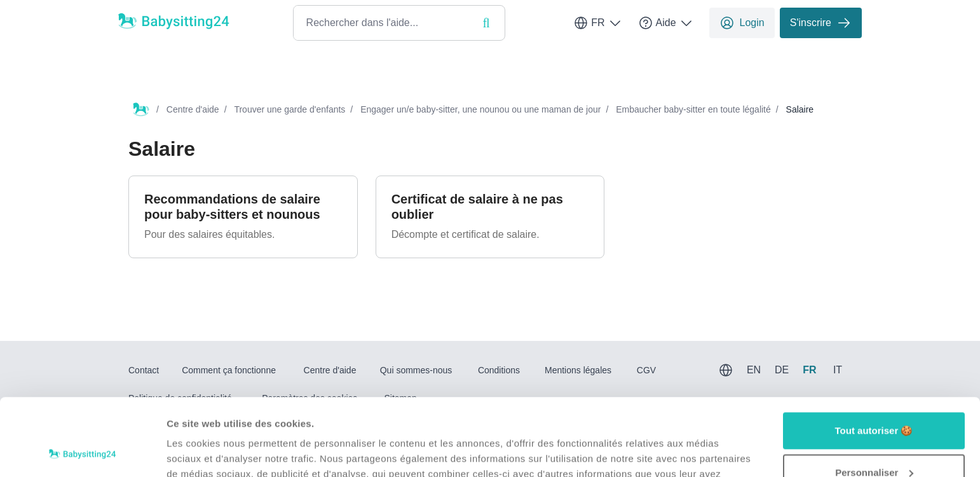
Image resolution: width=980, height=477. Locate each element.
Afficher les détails (209, 452)
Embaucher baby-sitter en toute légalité (693, 109)
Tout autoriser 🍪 (874, 358)
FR (598, 23)
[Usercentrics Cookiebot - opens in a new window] (82, 452)
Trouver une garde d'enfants (289, 109)
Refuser (874, 442)
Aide (666, 23)
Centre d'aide (193, 109)
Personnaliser (874, 400)
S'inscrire (821, 23)
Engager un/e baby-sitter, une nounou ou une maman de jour (480, 109)
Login (742, 23)
